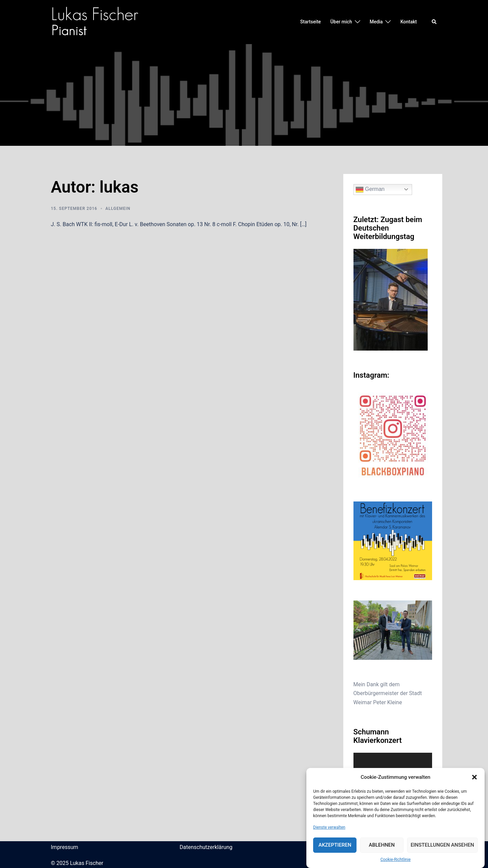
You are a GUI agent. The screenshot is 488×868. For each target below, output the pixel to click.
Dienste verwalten (329, 827)
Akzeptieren (335, 845)
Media (376, 22)
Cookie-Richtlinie (395, 860)
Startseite (311, 22)
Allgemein (118, 209)
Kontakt (409, 22)
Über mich (341, 22)
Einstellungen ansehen (442, 845)
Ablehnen (382, 845)
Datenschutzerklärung (206, 847)
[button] (474, 777)
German (370, 190)
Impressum (65, 847)
